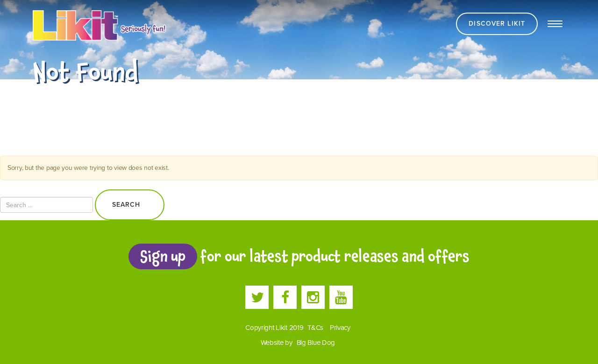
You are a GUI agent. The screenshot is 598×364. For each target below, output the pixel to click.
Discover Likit (497, 24)
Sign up (163, 256)
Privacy (340, 328)
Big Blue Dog (316, 343)
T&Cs (315, 328)
